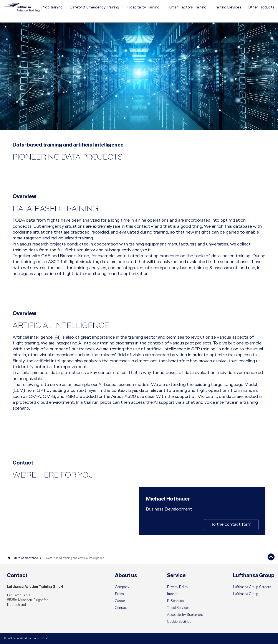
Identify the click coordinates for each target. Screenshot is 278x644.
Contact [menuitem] (222, 3)
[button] (179, 622)
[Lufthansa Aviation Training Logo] (24, 12)
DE (242, 3)
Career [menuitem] (209, 3)
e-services (267, 3)
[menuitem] (159, 3)
